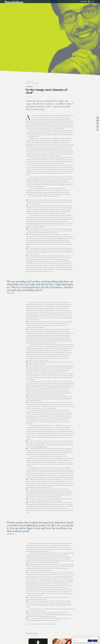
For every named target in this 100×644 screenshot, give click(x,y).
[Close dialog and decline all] (98, 637)
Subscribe (84, 1)
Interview (29, 87)
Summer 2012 (30, 82)
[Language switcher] (89, 2)
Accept (95, 641)
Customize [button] (76, 641)
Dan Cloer (29, 97)
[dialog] (86, 639)
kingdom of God (42, 447)
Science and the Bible (32, 83)
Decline (90, 641)
